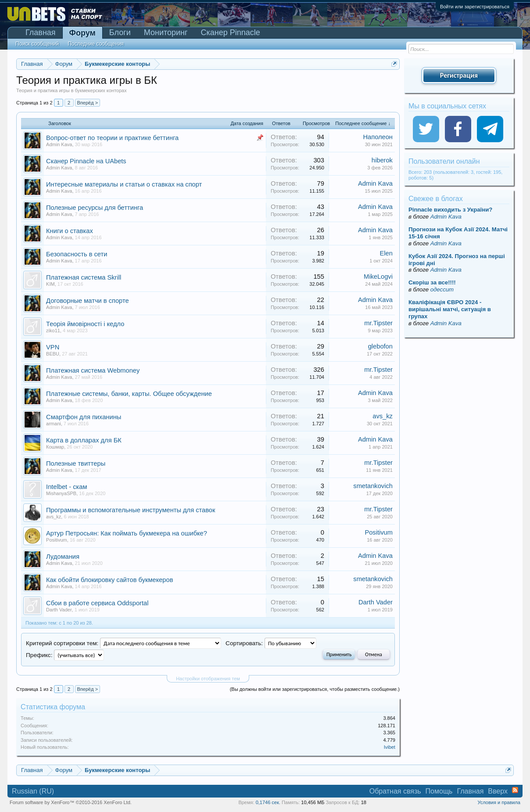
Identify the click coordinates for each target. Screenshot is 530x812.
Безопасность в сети (77, 254)
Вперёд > (88, 103)
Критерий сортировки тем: (62, 643)
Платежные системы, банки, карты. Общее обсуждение (129, 394)
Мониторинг (166, 32)
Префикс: (39, 655)
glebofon (380, 346)
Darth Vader (59, 610)
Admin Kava (59, 144)
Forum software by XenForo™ (71, 802)
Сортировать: (244, 643)
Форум (82, 33)
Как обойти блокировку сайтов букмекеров (109, 580)
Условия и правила (499, 802)
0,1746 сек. (268, 802)
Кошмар (55, 447)
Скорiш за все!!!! (432, 282)
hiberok (382, 160)
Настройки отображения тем (208, 679)
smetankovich (373, 486)
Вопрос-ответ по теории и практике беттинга (112, 138)
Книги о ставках (70, 231)
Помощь (439, 791)
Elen (386, 253)
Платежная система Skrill (84, 277)
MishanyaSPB (61, 493)
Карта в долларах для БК (84, 440)
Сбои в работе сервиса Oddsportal (97, 603)
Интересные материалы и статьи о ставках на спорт (124, 184)
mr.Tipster (378, 323)
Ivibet (390, 747)
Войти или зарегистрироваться (475, 7)
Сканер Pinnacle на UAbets (86, 161)
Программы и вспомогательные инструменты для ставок (131, 510)
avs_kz (383, 416)
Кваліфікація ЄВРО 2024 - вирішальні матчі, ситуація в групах (450, 309)
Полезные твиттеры (76, 463)
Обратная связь (395, 791)
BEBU (53, 354)
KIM (50, 284)
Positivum (57, 540)
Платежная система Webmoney (93, 370)
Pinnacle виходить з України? (450, 210)
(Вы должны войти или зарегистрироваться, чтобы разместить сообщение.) (315, 689)
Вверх (498, 791)
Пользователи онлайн (444, 161)
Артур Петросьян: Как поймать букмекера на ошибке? (127, 533)
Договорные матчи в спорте (88, 301)
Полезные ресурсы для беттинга (95, 208)
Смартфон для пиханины (84, 417)
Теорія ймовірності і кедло (85, 324)
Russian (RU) (33, 791)
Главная (41, 32)
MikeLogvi (378, 277)
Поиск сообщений (37, 44)
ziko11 (53, 331)
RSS (515, 790)
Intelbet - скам (66, 487)
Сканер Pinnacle (231, 32)
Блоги (120, 32)
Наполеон (378, 137)
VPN (53, 347)
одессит (442, 289)
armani (54, 424)
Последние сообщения (96, 44)
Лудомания (63, 557)
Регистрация (459, 75)
